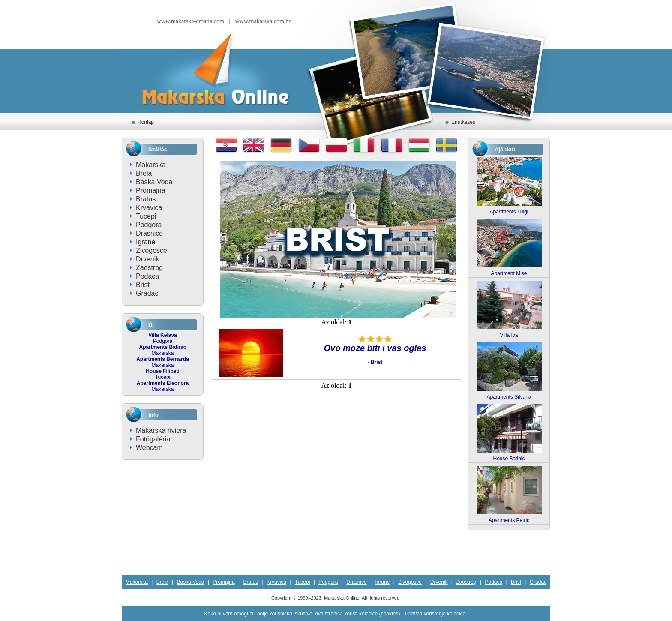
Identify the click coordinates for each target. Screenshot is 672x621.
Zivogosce (151, 250)
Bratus (146, 199)
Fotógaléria (153, 439)
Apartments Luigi (509, 212)
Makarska (151, 165)
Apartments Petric (509, 520)
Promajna (150, 190)
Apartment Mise (509, 273)
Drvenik (147, 259)
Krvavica (149, 208)
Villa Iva (509, 335)
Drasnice (149, 233)
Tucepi (146, 216)
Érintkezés (463, 122)
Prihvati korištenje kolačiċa (435, 614)
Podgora (149, 225)
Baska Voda (154, 182)
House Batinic (509, 459)
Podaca (147, 276)
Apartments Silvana (509, 397)
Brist (143, 285)
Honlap (146, 122)
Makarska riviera (161, 430)
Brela (144, 173)
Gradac (147, 293)
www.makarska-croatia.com (190, 21)
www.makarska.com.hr (263, 21)
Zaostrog (149, 268)
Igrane (145, 242)
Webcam (149, 448)
